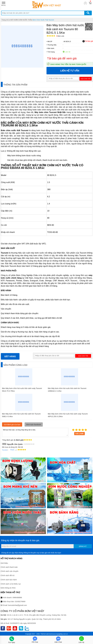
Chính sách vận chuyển (10, 571)
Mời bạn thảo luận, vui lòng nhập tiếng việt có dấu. (35, 432)
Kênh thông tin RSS (8, 588)
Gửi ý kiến (80, 434)
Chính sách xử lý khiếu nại (11, 584)
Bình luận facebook (34, 425)
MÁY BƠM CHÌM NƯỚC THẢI (21, 20)
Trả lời (4, 450)
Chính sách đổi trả (8, 575)
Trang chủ (5, 20)
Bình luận (60, 36)
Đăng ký (83, 546)
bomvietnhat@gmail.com (18, 605)
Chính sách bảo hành (9, 580)
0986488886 (17, 598)
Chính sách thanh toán (9, 567)
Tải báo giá (88, 41)
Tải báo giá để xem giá (62, 58)
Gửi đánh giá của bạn (12, 425)
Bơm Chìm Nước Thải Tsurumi (43, 20)
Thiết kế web (45, 634)
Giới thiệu (4, 563)
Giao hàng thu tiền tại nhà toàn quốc (68, 64)
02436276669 (20, 602)
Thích (11, 450)
